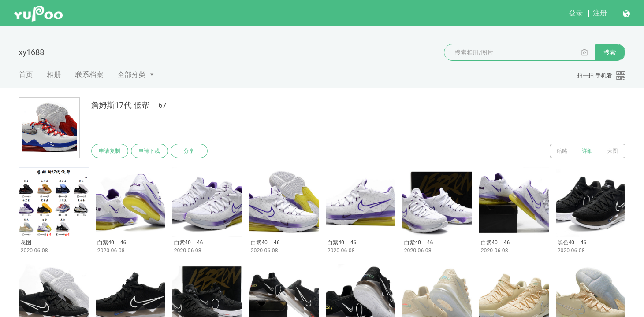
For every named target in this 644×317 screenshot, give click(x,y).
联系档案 (89, 75)
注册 (600, 13)
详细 (588, 151)
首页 (26, 75)
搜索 (610, 52)
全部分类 (132, 75)
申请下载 (149, 151)
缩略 (562, 151)
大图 (613, 151)
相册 (54, 75)
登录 (576, 13)
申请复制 (110, 151)
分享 (189, 151)
